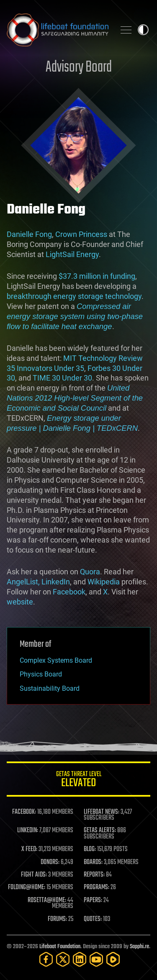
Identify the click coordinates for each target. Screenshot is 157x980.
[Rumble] (113, 959)
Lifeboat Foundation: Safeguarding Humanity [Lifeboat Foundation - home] (58, 30)
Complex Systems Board (56, 660)
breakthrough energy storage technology (74, 296)
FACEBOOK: (24, 812)
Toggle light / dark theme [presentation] (143, 30)
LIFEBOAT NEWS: (102, 812)
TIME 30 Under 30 (62, 378)
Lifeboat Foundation (60, 947)
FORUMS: (57, 919)
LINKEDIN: (28, 831)
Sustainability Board (50, 688)
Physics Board (41, 674)
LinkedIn (56, 582)
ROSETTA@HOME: (47, 900)
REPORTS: (94, 875)
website (20, 602)
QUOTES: (93, 919)
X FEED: (29, 849)
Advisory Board (79, 68)
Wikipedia (104, 582)
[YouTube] (96, 959)
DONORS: (50, 862)
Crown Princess (81, 234)
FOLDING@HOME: (27, 887)
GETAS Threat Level (78, 781)
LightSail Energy (72, 254)
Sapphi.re (139, 947)
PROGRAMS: (97, 887)
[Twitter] (63, 959)
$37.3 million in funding (97, 276)
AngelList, (23, 582)
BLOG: (90, 849)
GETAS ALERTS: (100, 831)
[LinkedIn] (80, 959)
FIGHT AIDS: (34, 875)
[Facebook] (46, 959)
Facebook (69, 592)
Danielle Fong (29, 234)
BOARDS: (93, 862)
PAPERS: (93, 900)
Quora (90, 572)
